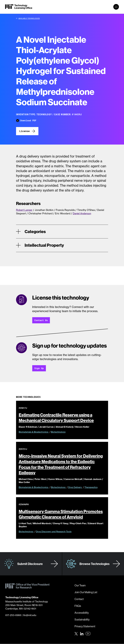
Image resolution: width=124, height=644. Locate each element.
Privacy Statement (85, 626)
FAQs (78, 606)
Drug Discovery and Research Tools (54, 532)
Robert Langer (24, 210)
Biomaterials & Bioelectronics (34, 432)
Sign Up (39, 368)
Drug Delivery (75, 487)
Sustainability (82, 620)
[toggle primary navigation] (116, 7)
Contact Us (41, 320)
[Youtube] (88, 634)
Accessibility (82, 613)
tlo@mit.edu (30, 615)
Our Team (80, 585)
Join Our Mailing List (86, 592)
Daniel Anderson (82, 213)
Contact (79, 599)
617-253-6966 (13, 615)
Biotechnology (58, 432)
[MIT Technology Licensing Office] (19, 7)
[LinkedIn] (82, 633)
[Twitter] (76, 633)
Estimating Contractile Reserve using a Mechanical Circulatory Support (59, 418)
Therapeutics (91, 487)
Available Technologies (28, 18)
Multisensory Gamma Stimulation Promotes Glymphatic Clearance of (61, 514)
